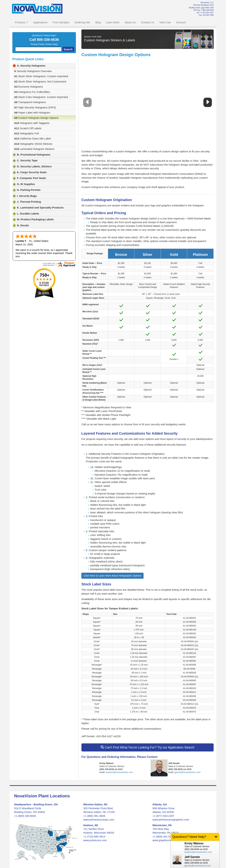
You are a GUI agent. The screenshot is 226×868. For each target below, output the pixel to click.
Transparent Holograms (30, 102)
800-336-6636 (48, 40)
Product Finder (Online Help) (44, 44)
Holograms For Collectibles (32, 92)
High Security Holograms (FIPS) (35, 107)
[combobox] (38, 49)
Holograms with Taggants (32, 123)
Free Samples (61, 22)
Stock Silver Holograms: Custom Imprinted (41, 76)
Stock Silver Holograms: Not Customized (40, 81)
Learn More (113, 22)
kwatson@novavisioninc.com (119, 772)
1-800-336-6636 (207, 10)
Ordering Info (82, 22)
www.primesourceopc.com (99, 820)
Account (181, 22)
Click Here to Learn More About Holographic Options (112, 576)
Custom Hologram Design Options (36, 118)
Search (68, 49)
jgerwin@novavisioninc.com (188, 772)
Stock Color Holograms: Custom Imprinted (41, 97)
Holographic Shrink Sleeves (33, 144)
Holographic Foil (26, 133)
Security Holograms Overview (33, 71)
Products (21, 22)
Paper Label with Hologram (32, 113)
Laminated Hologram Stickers (34, 149)
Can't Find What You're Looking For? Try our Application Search (148, 747)
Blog (98, 22)
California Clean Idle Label (32, 138)
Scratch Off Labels (28, 128)
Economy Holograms (29, 87)
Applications (40, 22)
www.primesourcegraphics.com (171, 820)
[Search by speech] (59, 49)
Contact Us (147, 22)
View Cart (165, 22)
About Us (130, 22)
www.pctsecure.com (95, 840)
